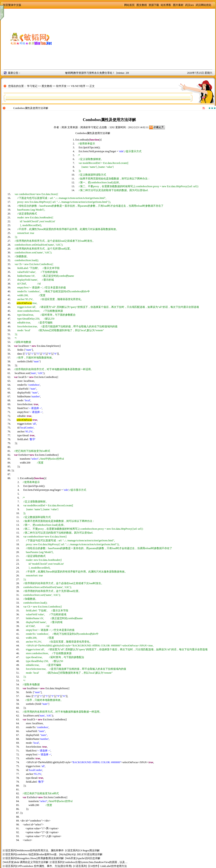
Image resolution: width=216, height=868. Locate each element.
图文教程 (142, 5)
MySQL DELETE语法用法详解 (85, 854)
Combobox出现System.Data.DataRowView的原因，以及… (95, 862)
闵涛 (64, 127)
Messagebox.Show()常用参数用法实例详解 (40, 858)
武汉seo (189, 5)
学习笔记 (32, 86)
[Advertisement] (138, 39)
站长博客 (166, 5)
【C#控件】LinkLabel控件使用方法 (107, 866)
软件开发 (61, 86)
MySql (64, 854)
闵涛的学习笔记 (89, 127)
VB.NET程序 (78, 86)
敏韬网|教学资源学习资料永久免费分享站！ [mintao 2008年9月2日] (106, 73)
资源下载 (154, 5)
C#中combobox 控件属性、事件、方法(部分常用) (44, 866)
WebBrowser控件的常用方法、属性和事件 (40, 850)
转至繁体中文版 (12, 5)
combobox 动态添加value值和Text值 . (37, 854)
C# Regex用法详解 (89, 850)
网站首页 (129, 5)
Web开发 (71, 858)
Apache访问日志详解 (88, 858)
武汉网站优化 (203, 5)
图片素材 (178, 5)
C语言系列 (10, 850)
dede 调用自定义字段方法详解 (32, 862)
